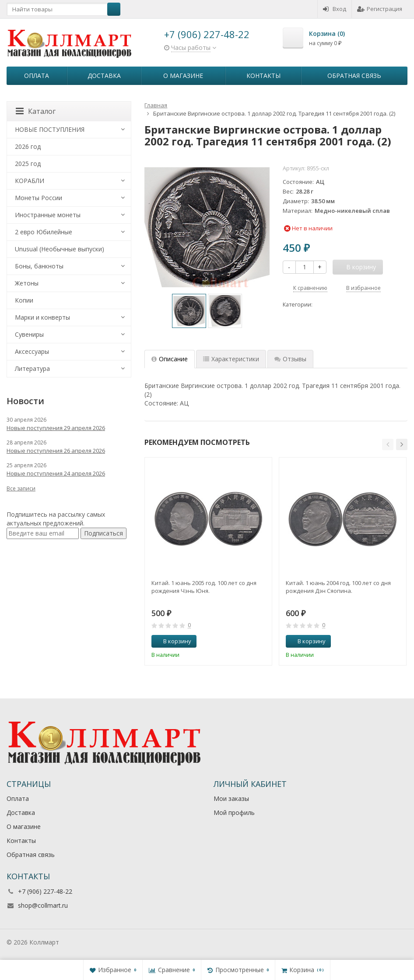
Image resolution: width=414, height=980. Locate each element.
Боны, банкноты (39, 266)
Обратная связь (354, 76)
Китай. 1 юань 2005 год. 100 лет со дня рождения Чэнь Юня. (204, 587)
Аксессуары (32, 351)
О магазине (183, 76)
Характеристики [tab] (231, 359)
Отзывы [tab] (290, 359)
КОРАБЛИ (30, 181)
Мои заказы (231, 798)
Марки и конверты (42, 317)
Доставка (104, 76)
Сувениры (29, 334)
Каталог (36, 111)
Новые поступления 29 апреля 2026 (56, 428)
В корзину (172, 641)
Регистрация (380, 9)
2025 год (28, 164)
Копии (24, 300)
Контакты (263, 76)
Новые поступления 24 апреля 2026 (56, 473)
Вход (335, 9)
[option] (189, 311)
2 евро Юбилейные (44, 232)
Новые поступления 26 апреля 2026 (56, 451)
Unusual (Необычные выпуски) (60, 249)
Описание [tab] (170, 359)
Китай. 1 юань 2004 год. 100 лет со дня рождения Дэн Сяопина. (338, 587)
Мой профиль (234, 813)
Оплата (37, 76)
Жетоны (27, 283)
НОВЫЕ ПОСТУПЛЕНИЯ (50, 129)
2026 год (28, 146)
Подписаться (103, 533)
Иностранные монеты (48, 215)
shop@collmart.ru (43, 905)
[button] (388, 444)
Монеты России (39, 198)
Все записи (21, 488)
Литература (32, 368)
